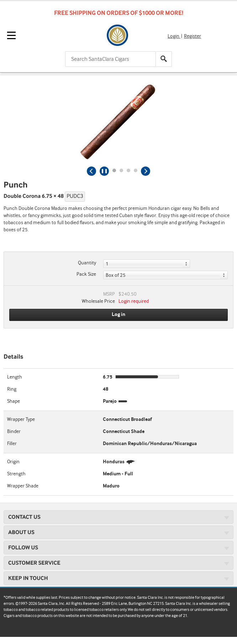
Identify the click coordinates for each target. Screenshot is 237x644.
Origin (13, 462)
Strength (16, 474)
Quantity (87, 263)
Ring (12, 389)
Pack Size (86, 274)
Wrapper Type (21, 419)
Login (174, 36)
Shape (14, 401)
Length (15, 377)
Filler (12, 444)
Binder (14, 432)
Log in (118, 315)
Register (193, 36)
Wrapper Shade (23, 486)
